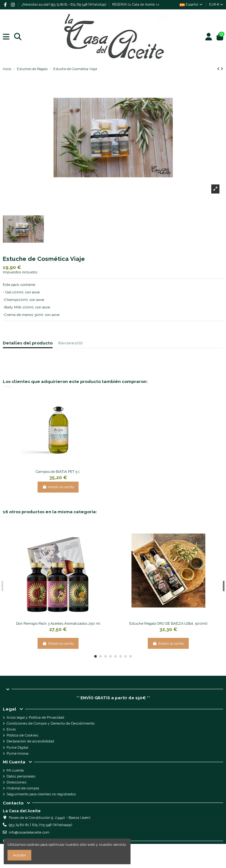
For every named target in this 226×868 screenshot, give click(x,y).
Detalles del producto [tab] (28, 343)
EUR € (216, 4)
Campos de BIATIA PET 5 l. (58, 472)
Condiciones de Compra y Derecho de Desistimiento (51, 723)
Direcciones (16, 782)
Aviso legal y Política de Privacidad (35, 717)
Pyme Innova (18, 753)
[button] (95, 656)
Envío (11, 729)
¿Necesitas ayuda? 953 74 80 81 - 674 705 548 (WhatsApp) (64, 4)
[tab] (70, 344)
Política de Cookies (22, 735)
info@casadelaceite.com (29, 832)
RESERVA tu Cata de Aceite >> (136, 4)
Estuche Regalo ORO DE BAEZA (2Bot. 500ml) (168, 623)
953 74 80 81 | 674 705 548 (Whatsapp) (40, 825)
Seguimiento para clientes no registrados (41, 794)
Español (191, 4)
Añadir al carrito (58, 487)
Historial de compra (23, 788)
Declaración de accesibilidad (30, 741)
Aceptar (19, 855)
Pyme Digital (17, 747)
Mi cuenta (15, 770)
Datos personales (21, 776)
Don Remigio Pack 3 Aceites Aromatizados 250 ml (58, 623)
